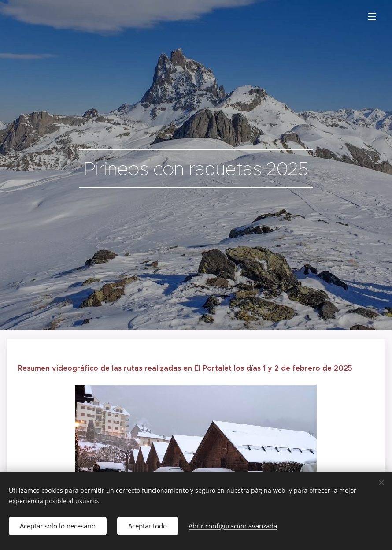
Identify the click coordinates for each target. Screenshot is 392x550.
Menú (372, 17)
